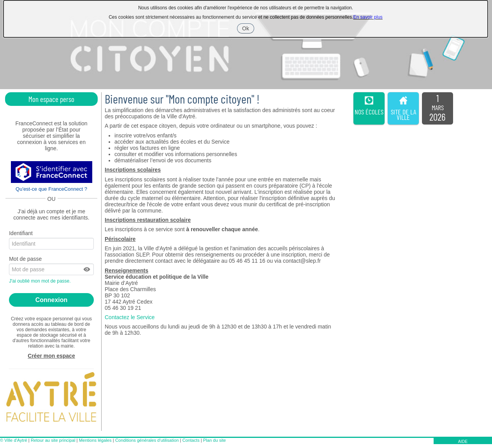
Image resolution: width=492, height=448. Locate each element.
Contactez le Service (130, 317)
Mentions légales (95, 440)
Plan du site (214, 440)
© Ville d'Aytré (14, 440)
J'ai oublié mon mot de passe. (40, 281)
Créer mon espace (51, 356)
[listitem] (438, 109)
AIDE (463, 441)
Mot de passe (25, 259)
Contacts (191, 440)
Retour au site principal (53, 440)
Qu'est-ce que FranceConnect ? (51, 189)
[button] (87, 269)
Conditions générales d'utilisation (147, 440)
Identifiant (21, 233)
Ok (248, 29)
